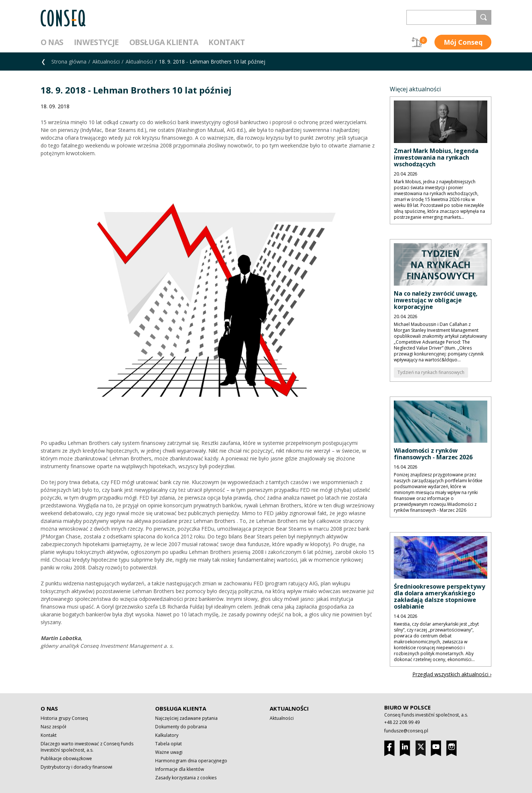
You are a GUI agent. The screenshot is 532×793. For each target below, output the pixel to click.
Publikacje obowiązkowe (66, 758)
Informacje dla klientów (180, 769)
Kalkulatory (167, 735)
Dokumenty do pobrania (181, 727)
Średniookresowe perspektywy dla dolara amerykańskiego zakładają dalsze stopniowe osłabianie (439, 596)
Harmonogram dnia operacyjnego (191, 761)
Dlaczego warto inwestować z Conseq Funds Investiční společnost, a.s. (87, 747)
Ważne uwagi (169, 752)
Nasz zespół (53, 727)
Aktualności (106, 62)
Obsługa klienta (164, 42)
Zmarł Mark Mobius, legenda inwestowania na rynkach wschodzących (436, 157)
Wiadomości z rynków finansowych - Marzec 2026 (433, 454)
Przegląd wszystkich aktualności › (452, 674)
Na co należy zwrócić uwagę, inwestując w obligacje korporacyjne (436, 300)
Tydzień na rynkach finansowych (431, 372)
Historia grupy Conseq (64, 718)
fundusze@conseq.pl (406, 731)
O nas (52, 42)
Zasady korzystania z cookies (186, 778)
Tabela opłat (168, 744)
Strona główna (69, 62)
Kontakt (226, 42)
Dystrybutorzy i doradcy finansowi (76, 767)
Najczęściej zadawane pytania (186, 718)
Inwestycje (96, 42)
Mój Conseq (463, 42)
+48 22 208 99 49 (402, 722)
